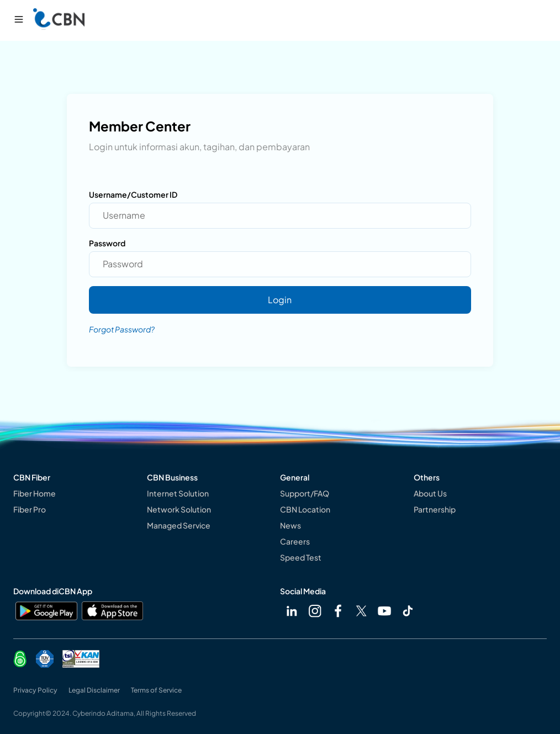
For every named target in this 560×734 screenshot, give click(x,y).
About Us (430, 493)
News (290, 525)
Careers (295, 541)
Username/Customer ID (133, 194)
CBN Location (305, 509)
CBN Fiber (32, 477)
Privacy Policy (35, 690)
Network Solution (179, 509)
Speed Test (301, 557)
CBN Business (172, 477)
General (295, 477)
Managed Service (179, 525)
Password (107, 243)
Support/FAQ (305, 493)
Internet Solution (178, 493)
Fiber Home (35, 493)
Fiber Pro (30, 509)
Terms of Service (156, 690)
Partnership (435, 509)
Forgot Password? (122, 329)
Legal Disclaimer (94, 690)
